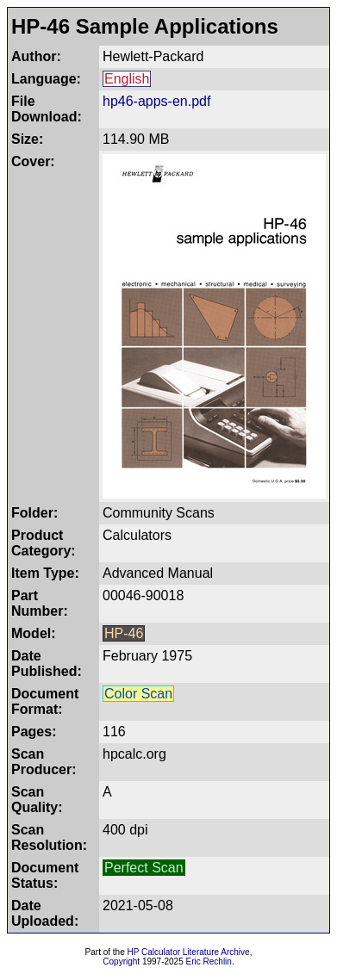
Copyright (121, 961)
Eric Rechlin (209, 961)
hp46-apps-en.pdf (156, 101)
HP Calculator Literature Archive (189, 952)
